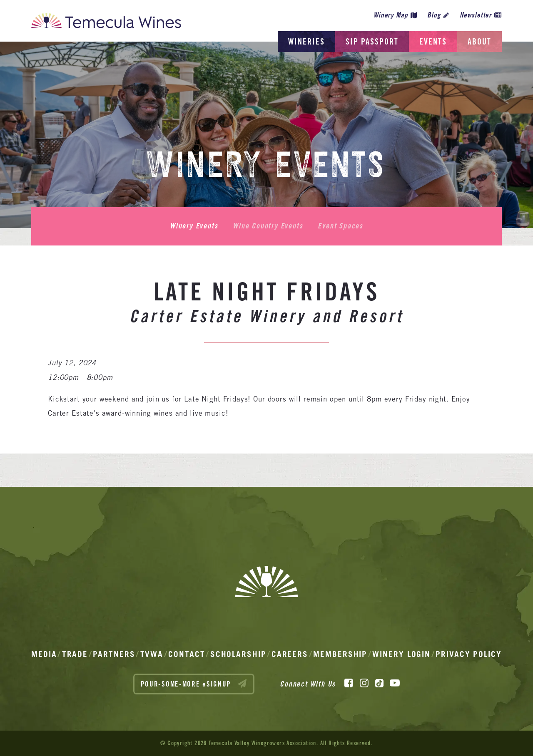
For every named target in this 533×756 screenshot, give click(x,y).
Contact (187, 654)
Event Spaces (340, 226)
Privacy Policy (469, 654)
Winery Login (401, 654)
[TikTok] (379, 683)
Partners (114, 654)
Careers (290, 654)
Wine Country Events (268, 226)
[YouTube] (395, 683)
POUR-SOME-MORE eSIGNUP (194, 684)
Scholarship (238, 654)
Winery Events (194, 226)
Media (44, 654)
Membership (340, 654)
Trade (75, 654)
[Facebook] (349, 683)
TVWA (152, 654)
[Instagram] (364, 683)
